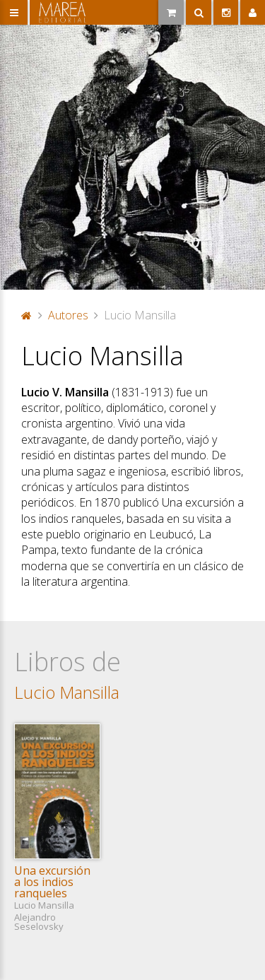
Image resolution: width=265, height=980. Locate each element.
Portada (27, 315)
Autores (68, 315)
